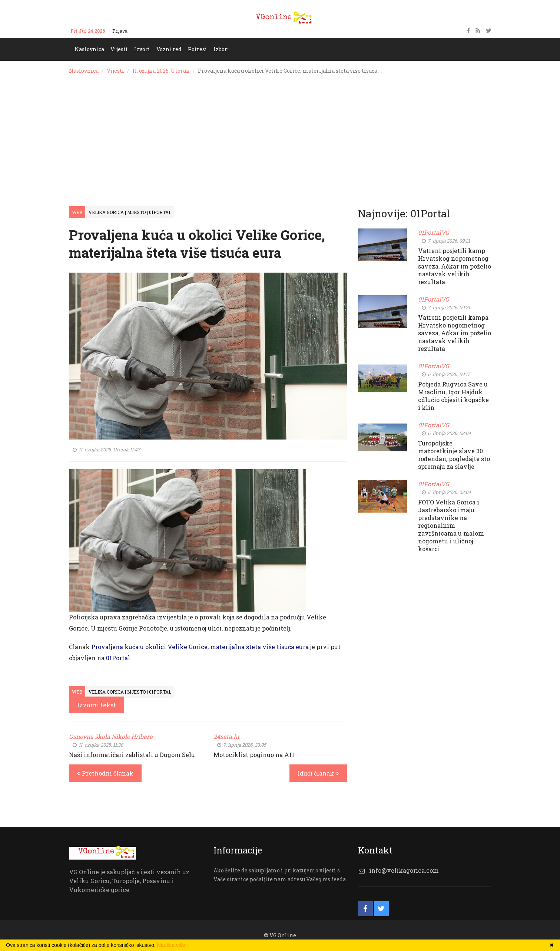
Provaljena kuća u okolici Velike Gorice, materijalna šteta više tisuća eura (200, 647)
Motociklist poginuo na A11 (254, 755)
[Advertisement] (280, 136)
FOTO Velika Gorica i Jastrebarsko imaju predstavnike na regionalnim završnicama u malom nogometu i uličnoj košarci (451, 525)
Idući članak (318, 773)
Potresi (198, 49)
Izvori (142, 49)
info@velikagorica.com (404, 870)
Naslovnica (89, 49)
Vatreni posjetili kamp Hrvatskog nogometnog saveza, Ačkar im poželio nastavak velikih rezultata (455, 266)
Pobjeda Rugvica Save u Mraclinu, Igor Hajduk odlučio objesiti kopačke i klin (453, 396)
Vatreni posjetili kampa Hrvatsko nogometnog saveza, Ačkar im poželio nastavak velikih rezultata (455, 333)
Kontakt (143, 31)
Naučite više (171, 945)
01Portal (118, 658)
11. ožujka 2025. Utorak (161, 71)
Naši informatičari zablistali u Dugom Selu (132, 755)
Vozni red (169, 49)
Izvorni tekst (97, 705)
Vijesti (119, 49)
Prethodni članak (105, 773)
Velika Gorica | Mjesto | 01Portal (130, 212)
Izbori (221, 49)
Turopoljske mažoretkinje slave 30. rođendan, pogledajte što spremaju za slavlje (454, 455)
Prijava (120, 31)
